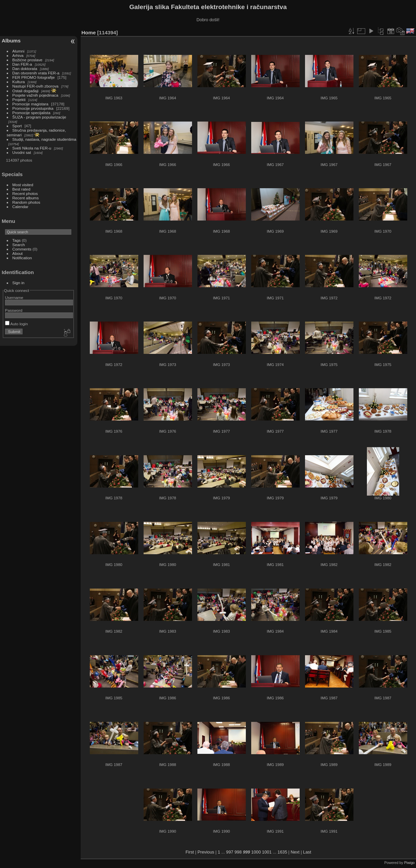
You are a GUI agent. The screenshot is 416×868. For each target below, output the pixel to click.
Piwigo (409, 863)
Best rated (22, 189)
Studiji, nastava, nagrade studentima (44, 139)
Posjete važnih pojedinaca (35, 95)
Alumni (18, 51)
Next (295, 852)
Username (14, 297)
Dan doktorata (25, 69)
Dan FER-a (22, 64)
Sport (17, 126)
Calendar (21, 207)
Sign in (18, 283)
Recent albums (26, 198)
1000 (256, 852)
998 (238, 852)
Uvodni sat (22, 152)
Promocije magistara (30, 104)
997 (230, 852)
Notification (22, 258)
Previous (206, 852)
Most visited (23, 185)
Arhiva (18, 55)
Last (307, 852)
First (190, 852)
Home (89, 32)
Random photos (26, 202)
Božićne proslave (28, 60)
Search (19, 245)
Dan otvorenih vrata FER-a (36, 73)
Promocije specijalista (31, 113)
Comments (22, 249)
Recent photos (25, 193)
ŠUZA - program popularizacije (39, 117)
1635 (282, 852)
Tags (17, 240)
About (18, 253)
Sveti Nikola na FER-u (32, 148)
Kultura (19, 82)
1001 (267, 852)
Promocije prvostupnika (33, 108)
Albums (11, 41)
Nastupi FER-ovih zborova (35, 86)
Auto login (16, 324)
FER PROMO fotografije (34, 77)
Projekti (19, 99)
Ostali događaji (26, 91)
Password (14, 310)
